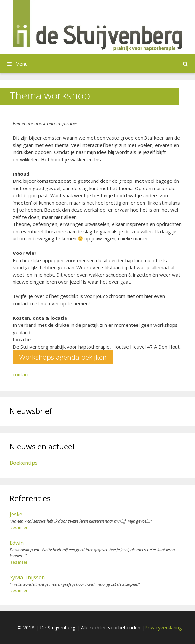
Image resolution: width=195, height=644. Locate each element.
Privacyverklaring (163, 627)
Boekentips (24, 463)
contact (21, 374)
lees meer (19, 528)
